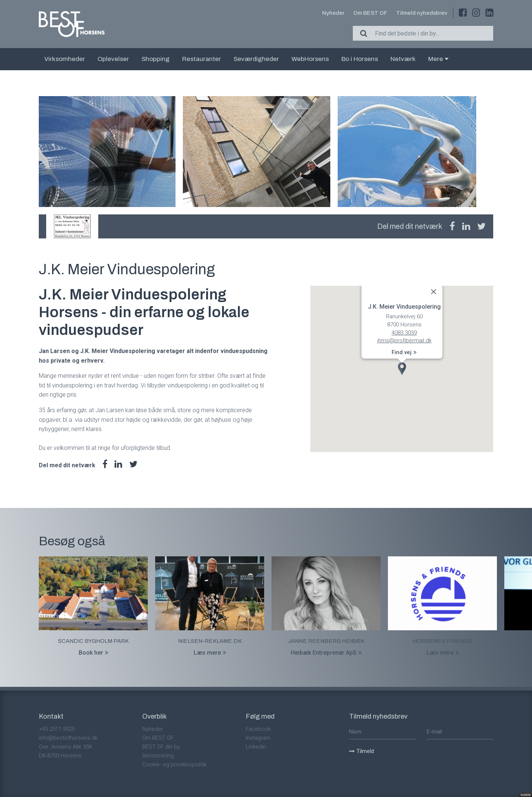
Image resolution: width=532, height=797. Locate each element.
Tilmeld (362, 751)
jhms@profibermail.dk (404, 341)
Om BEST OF (370, 13)
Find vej (404, 352)
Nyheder (333, 13)
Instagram (258, 738)
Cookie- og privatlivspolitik (174, 764)
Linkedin (256, 747)
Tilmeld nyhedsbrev (422, 13)
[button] (402, 369)
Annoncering (158, 756)
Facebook (258, 729)
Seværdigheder (256, 59)
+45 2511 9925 (57, 729)
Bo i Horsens (360, 59)
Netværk (403, 59)
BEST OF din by (161, 747)
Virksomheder (65, 59)
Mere (438, 59)
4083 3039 (404, 333)
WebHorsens (310, 59)
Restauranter (202, 59)
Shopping (156, 59)
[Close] (433, 292)
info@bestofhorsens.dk (68, 738)
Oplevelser (113, 59)
